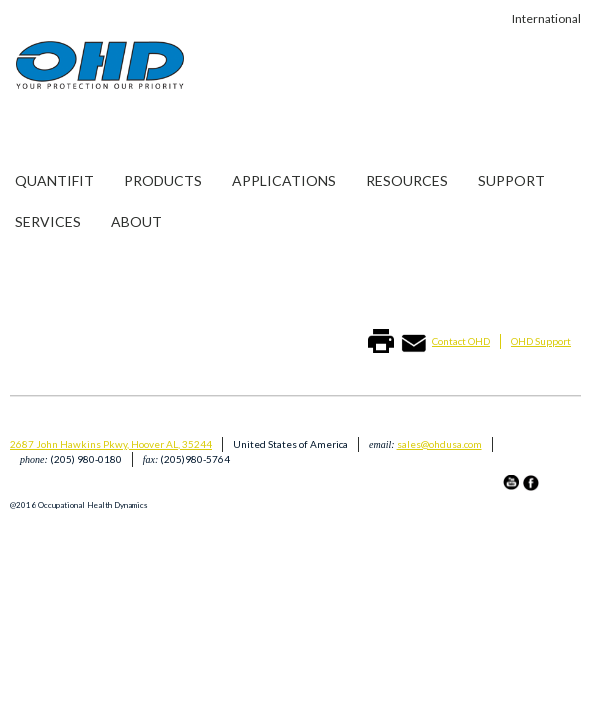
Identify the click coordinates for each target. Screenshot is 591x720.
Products (163, 180)
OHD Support (541, 341)
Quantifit (54, 180)
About (136, 221)
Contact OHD (461, 341)
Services (48, 221)
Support (511, 180)
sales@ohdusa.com (439, 444)
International (546, 18)
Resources (407, 180)
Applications (284, 180)
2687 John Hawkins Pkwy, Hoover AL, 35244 (111, 444)
